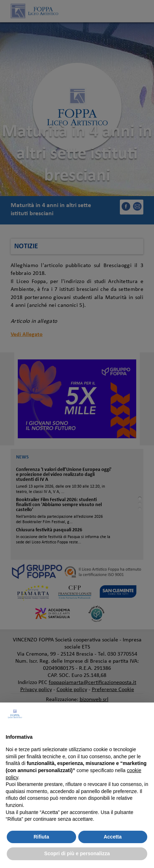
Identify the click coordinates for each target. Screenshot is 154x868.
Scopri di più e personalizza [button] (77, 853)
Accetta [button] (113, 837)
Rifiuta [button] (41, 837)
